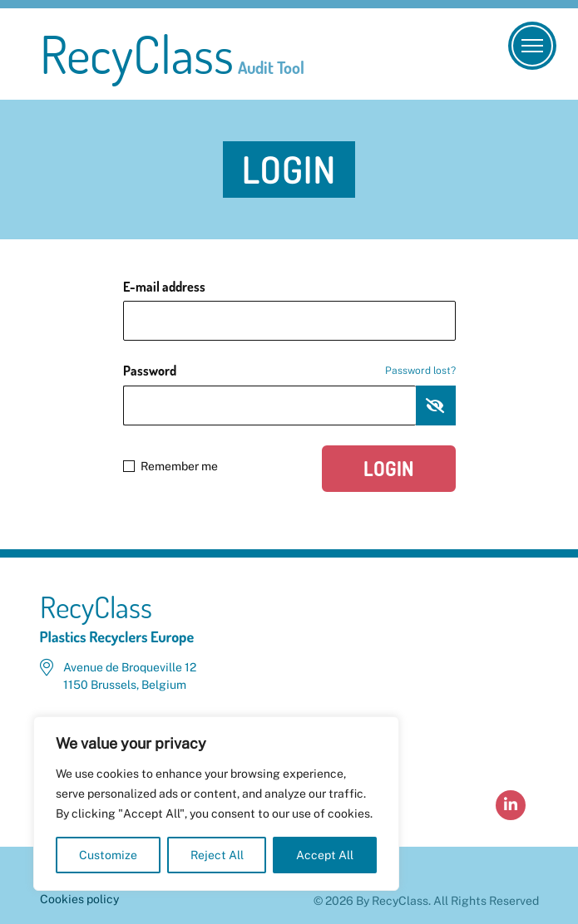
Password (289, 371)
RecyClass (172, 54)
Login (389, 468)
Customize (108, 855)
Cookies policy (79, 899)
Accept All (325, 855)
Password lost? (420, 371)
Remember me (170, 466)
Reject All (217, 855)
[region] (216, 804)
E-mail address (164, 287)
